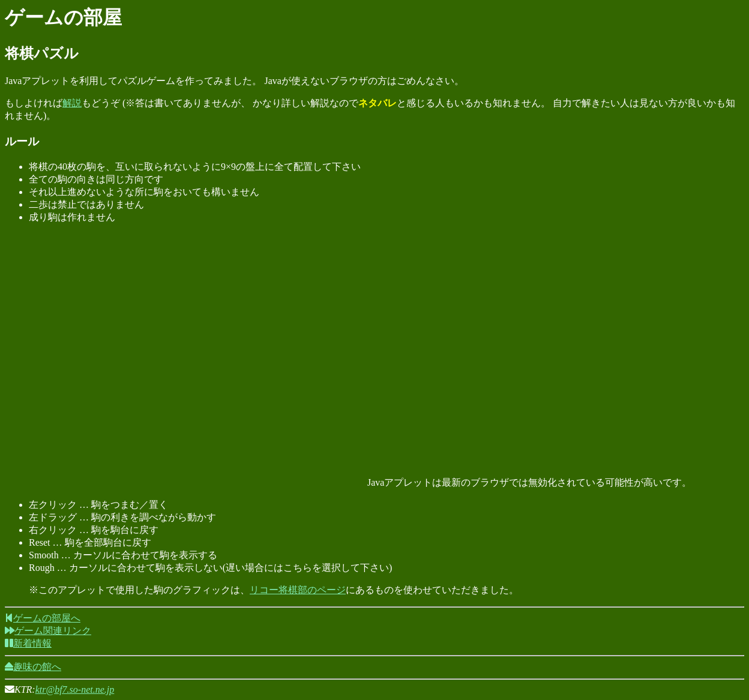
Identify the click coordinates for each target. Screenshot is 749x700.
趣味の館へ (33, 667)
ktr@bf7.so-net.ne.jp (75, 689)
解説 (72, 103)
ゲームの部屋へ (43, 618)
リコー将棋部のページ (298, 590)
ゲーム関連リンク (48, 631)
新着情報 (28, 643)
